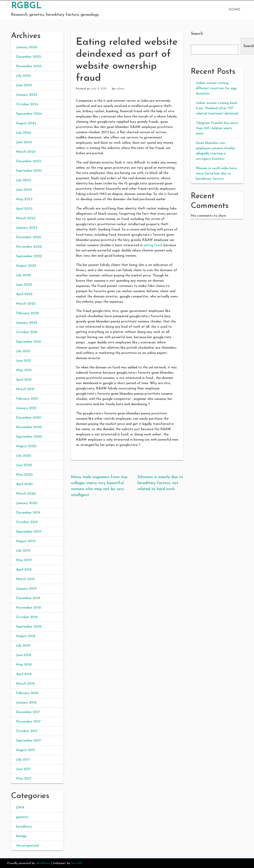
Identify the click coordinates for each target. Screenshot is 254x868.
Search (197, 34)
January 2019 (26, 589)
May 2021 (24, 370)
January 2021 (26, 408)
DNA (20, 808)
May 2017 (24, 779)
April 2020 (24, 484)
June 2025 (24, 85)
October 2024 (27, 104)
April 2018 (24, 674)
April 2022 (24, 294)
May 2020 (24, 475)
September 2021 (29, 342)
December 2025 (28, 57)
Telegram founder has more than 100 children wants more (217, 128)
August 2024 (26, 123)
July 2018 (23, 646)
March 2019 (25, 579)
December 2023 (28, 161)
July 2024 (23, 133)
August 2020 (26, 446)
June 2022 (24, 285)
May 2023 (24, 199)
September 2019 (29, 532)
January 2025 (27, 95)
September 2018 (29, 627)
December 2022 (28, 237)
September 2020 (29, 437)
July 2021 (23, 351)
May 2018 (24, 665)
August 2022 (26, 266)
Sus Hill (76, 863)
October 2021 (27, 332)
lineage (21, 836)
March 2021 (25, 389)
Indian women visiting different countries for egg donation (216, 88)
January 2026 (27, 47)
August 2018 (26, 636)
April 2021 (24, 380)
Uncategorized (27, 846)
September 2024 (29, 114)
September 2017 (28, 741)
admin (120, 89)
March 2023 (26, 218)
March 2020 (26, 494)
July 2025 (23, 76)
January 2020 (27, 503)
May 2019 (24, 560)
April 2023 (24, 209)
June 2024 (24, 142)
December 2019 (28, 513)
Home (234, 10)
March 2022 (26, 304)
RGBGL (26, 6)
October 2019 (27, 522)
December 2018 (28, 598)
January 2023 (27, 228)
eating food (153, 245)
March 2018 (25, 684)
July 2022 (23, 275)
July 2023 (23, 180)
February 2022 (27, 313)
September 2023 (29, 171)
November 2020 (29, 427)
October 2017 (27, 731)
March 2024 (26, 152)
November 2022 (29, 247)
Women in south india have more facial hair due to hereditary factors (216, 174)
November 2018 (28, 608)
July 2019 (23, 551)
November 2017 (28, 722)
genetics (22, 817)
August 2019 (26, 541)
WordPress (43, 863)
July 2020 (24, 456)
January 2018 (26, 703)
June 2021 (24, 361)
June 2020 (24, 465)
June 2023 (24, 190)
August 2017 (26, 750)
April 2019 (24, 570)
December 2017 (28, 712)
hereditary (24, 827)
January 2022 (27, 323)
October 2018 (27, 617)
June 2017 (23, 769)
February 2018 (27, 693)
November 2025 (29, 66)
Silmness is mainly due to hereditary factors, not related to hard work (160, 483)
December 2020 (29, 418)
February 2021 (27, 399)
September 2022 (29, 256)
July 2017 (23, 760)
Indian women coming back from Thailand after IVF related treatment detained (217, 108)
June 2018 (24, 655)
